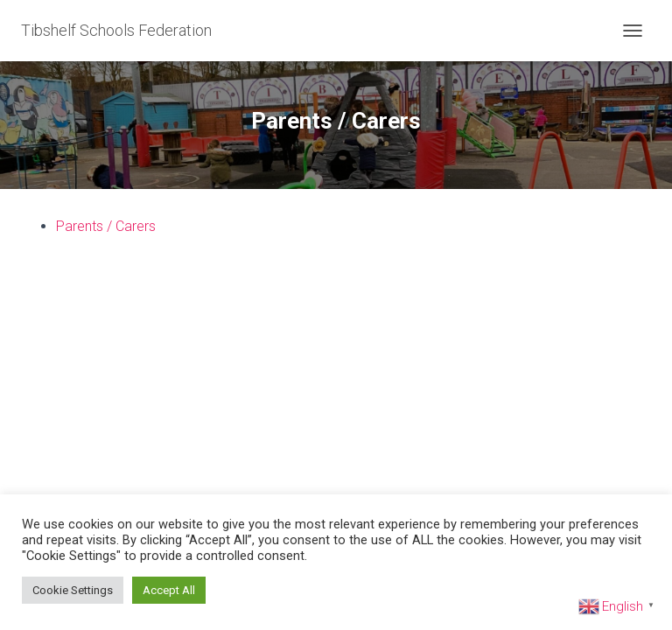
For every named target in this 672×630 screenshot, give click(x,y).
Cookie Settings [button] (73, 590)
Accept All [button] (169, 590)
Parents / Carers (106, 226)
